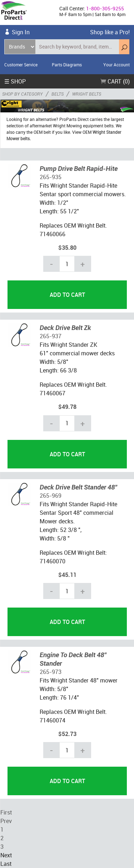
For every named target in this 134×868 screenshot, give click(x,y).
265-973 (51, 672)
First (6, 812)
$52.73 (67, 734)
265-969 (51, 496)
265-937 (51, 336)
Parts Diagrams (67, 65)
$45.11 (67, 575)
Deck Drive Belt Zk (65, 328)
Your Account (116, 65)
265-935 (51, 177)
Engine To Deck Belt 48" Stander (73, 659)
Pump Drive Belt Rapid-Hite (79, 168)
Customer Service (21, 65)
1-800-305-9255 (105, 8)
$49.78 (67, 407)
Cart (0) (115, 81)
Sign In (21, 32)
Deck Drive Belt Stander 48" (78, 487)
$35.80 (67, 248)
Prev (6, 821)
